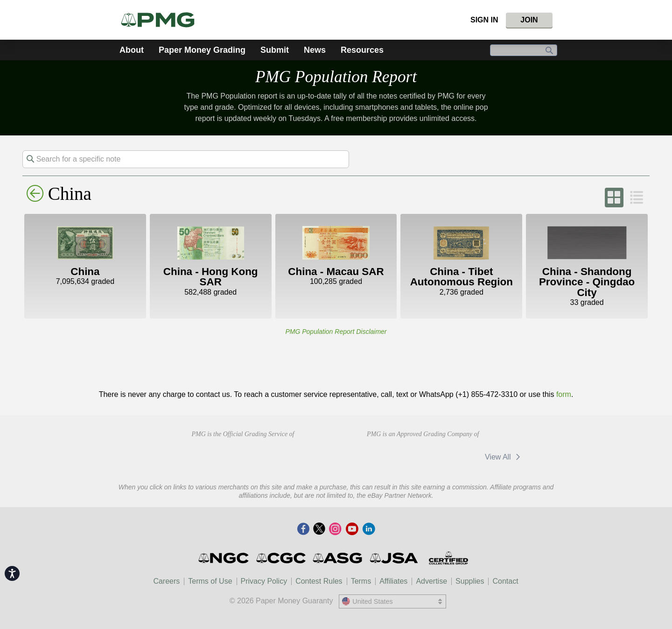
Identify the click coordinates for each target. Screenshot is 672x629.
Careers (166, 581)
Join (529, 20)
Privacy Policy (264, 581)
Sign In (484, 20)
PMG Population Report (336, 77)
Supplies (470, 581)
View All (504, 457)
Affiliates (393, 581)
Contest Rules (319, 581)
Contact (505, 581)
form (564, 394)
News (315, 50)
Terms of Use (210, 581)
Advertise (431, 581)
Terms (361, 581)
